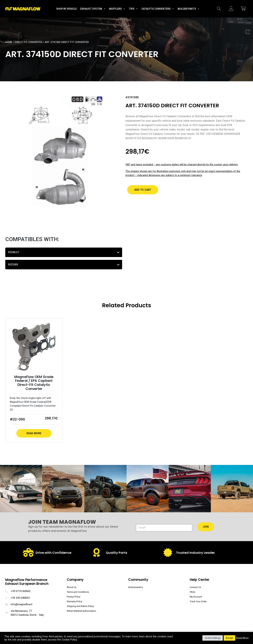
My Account (196, 597)
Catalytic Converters (158, 9)
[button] (143, 190)
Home (9, 42)
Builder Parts (189, 9)
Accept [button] (229, 638)
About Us (72, 587)
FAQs (192, 592)
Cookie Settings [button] (213, 638)
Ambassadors (136, 587)
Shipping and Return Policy (80, 606)
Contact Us (195, 587)
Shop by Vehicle (67, 9)
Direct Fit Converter (29, 42)
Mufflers (117, 9)
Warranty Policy (74, 601)
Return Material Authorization (81, 611)
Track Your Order (198, 601)
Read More (34, 433)
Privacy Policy (74, 597)
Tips (133, 9)
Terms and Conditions (78, 592)
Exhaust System (93, 9)
